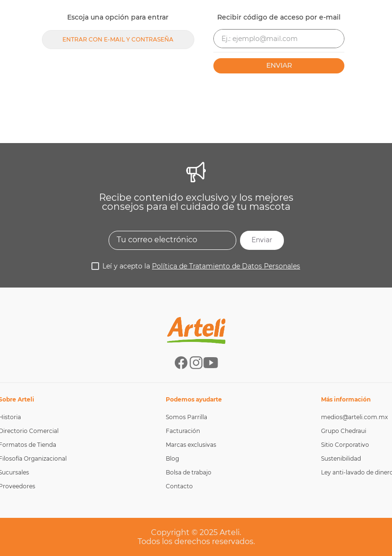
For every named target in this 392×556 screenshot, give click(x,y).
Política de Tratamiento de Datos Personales (226, 266)
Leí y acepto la (201, 266)
